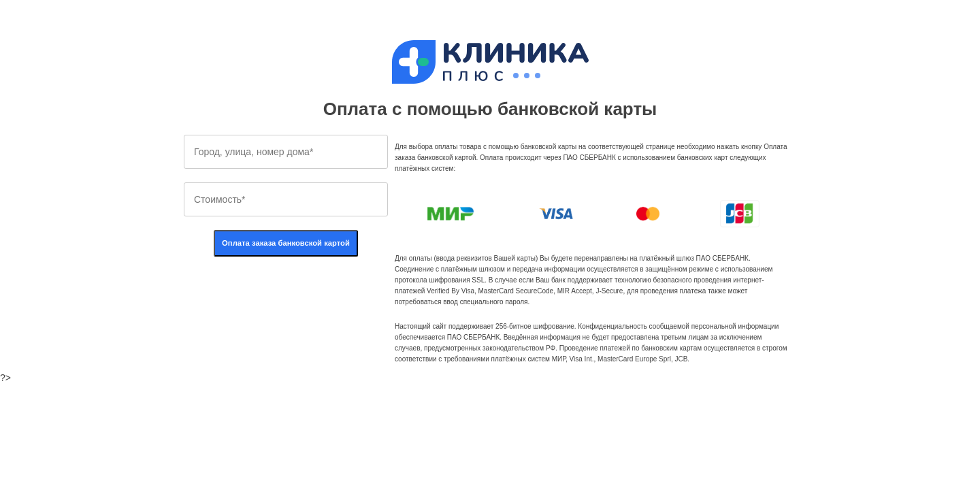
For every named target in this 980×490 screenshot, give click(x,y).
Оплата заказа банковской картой (286, 243)
